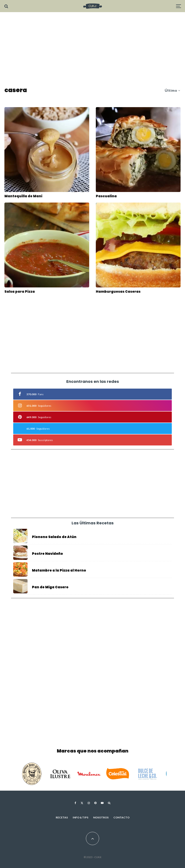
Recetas (62, 817)
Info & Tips (80, 817)
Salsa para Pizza (20, 292)
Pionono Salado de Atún (54, 537)
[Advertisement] (92, 50)
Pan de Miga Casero (50, 589)
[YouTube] (102, 803)
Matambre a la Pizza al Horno (59, 571)
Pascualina (106, 196)
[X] (82, 803)
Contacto (121, 817)
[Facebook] (75, 803)
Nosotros (101, 817)
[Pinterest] (95, 803)
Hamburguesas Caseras (118, 292)
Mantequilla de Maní (23, 196)
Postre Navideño (47, 554)
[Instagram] (89, 803)
